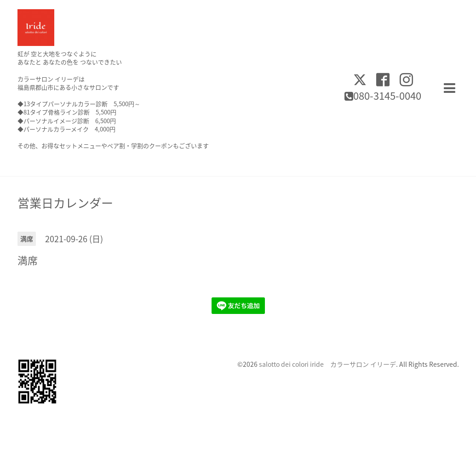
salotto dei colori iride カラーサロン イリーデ (327, 364)
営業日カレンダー (65, 203)
